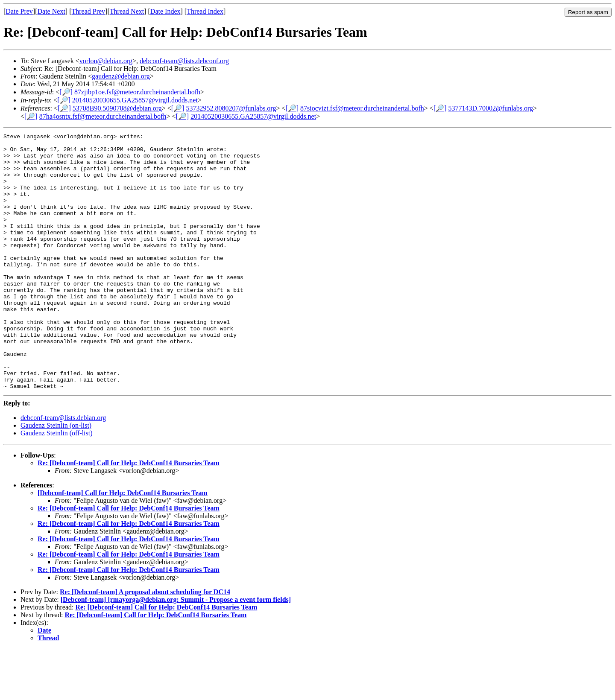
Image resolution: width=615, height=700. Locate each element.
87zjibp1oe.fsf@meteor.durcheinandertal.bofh (137, 92)
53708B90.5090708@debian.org (117, 108)
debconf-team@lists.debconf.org (184, 61)
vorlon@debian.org (106, 61)
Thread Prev (88, 11)
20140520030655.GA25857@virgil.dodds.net (135, 100)
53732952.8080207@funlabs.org (231, 108)
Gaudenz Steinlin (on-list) (56, 477)
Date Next (51, 11)
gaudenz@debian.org (121, 76)
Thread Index (205, 11)
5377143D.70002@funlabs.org (491, 108)
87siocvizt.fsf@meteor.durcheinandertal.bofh (362, 108)
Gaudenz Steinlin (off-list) (57, 484)
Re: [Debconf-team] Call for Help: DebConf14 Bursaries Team (129, 514)
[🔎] (66, 92)
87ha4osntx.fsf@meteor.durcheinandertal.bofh (103, 116)
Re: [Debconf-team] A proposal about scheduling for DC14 (145, 643)
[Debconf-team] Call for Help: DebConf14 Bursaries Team (123, 544)
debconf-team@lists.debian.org (63, 469)
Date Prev (19, 11)
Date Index (165, 11)
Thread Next (127, 11)
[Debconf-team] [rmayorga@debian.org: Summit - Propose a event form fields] (176, 651)
